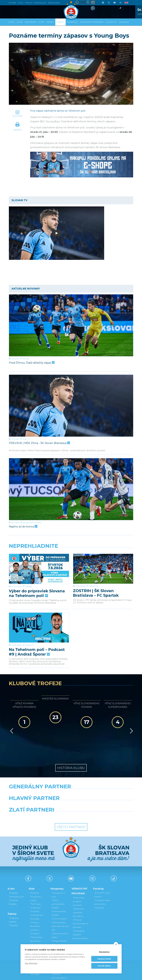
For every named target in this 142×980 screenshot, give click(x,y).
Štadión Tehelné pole (38, 918)
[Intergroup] (55, 788)
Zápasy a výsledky (14, 891)
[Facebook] (103, 3)
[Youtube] (115, 3)
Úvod (11, 22)
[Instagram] (120, 3)
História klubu (71, 739)
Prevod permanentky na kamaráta (81, 895)
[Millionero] (92, 776)
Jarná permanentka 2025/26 (58, 875)
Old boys (35, 879)
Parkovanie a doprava (58, 918)
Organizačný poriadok (37, 925)
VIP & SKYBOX (59, 890)
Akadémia (72, 22)
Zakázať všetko (104, 959)
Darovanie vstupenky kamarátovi (57, 938)
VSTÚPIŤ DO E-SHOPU (102, 866)
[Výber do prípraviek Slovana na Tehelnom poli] (39, 564)
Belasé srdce (54, 3)
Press (21, 3)
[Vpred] (131, 713)
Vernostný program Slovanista (57, 927)
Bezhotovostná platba (60, 907)
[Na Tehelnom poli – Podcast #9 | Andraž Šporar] (39, 621)
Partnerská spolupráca (36, 910)
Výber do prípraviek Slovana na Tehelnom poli (37, 583)
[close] (116, 944)
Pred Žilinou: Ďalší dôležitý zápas (31, 363)
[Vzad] (11, 713)
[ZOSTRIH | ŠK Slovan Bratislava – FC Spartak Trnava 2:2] (103, 564)
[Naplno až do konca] (71, 489)
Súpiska (13, 864)
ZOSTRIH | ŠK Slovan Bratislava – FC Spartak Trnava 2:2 (96, 583)
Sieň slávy (35, 875)
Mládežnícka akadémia (37, 933)
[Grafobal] (50, 776)
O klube (35, 883)
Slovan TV (26, 439)
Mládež (29, 576)
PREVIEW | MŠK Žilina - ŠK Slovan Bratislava (39, 443)
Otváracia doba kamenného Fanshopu (102, 875)
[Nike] (71, 764)
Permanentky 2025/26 (59, 885)
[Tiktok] (120, 8)
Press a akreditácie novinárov (35, 897)
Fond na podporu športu (38, 940)
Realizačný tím (16, 868)
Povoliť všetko (104, 966)
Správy (60, 22)
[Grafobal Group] (87, 788)
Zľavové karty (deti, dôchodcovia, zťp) (60, 897)
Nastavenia (104, 952)
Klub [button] (20, 22)
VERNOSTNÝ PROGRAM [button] (92, 22)
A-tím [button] (41, 22)
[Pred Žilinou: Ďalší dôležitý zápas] (71, 325)
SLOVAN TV (111, 22)
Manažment (37, 886)
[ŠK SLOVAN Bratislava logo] (71, 10)
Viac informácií (31, 963)
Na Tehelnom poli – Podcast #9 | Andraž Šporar (37, 640)
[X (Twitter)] (109, 3)
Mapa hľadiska (59, 912)
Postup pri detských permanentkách (80, 906)
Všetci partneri (71, 798)
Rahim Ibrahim (36, 523)
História (35, 864)
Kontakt (35, 890)
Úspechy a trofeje (36, 870)
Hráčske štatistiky (13, 873)
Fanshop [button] (124, 22)
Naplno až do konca (23, 527)
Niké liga (26, 359)
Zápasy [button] (50, 22)
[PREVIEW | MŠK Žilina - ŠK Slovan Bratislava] (71, 406)
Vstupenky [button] (30, 22)
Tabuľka (13, 897)
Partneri (35, 905)
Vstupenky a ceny (58, 866)
